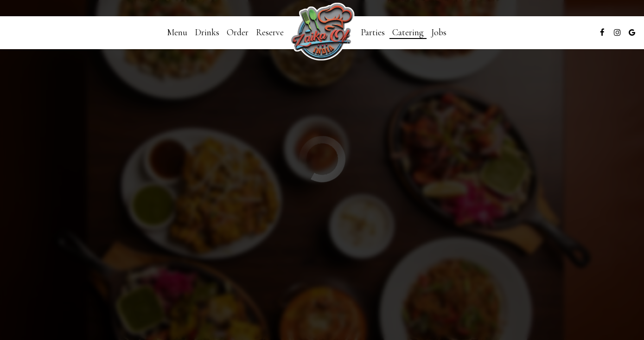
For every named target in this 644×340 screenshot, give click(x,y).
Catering (408, 32)
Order (238, 32)
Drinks (207, 32)
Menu (177, 32)
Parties (373, 32)
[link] (322, 33)
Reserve (270, 32)
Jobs (439, 32)
